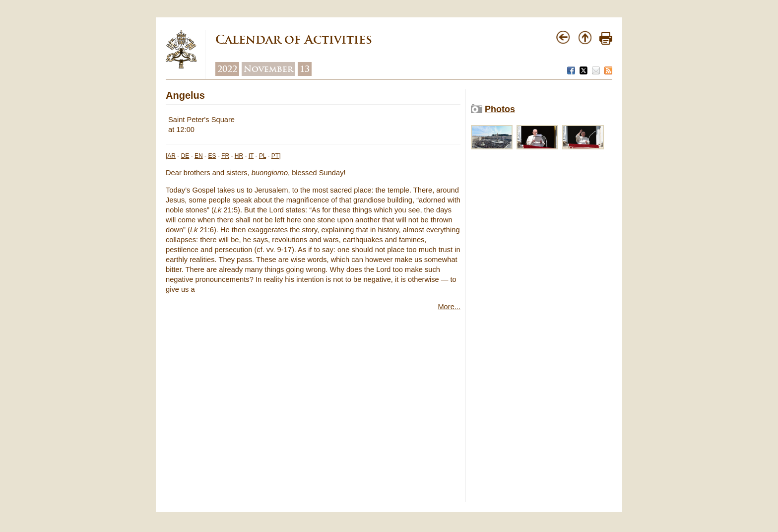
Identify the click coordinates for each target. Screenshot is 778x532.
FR (225, 156)
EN (199, 156)
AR (171, 156)
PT (275, 156)
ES (212, 156)
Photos (500, 109)
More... (449, 307)
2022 (227, 69)
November (268, 69)
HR (239, 156)
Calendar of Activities (294, 39)
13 (305, 69)
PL (262, 156)
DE (185, 156)
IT (251, 156)
